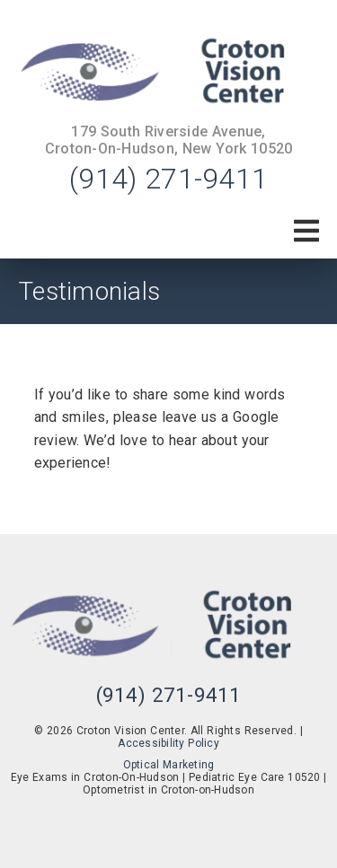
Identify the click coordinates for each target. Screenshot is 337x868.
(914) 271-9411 (168, 179)
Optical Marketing (169, 765)
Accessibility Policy (168, 743)
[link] (168, 73)
